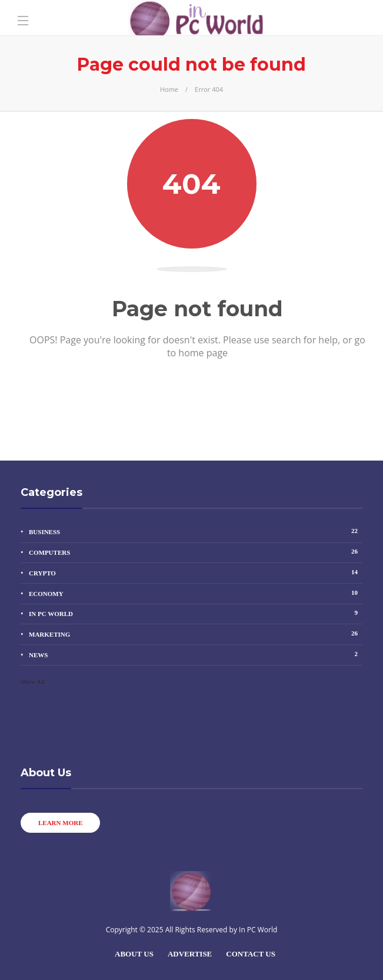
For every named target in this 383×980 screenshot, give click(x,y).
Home (169, 89)
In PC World (196, 613)
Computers (196, 552)
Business (196, 531)
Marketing (196, 633)
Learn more (60, 823)
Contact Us (251, 954)
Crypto (196, 572)
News (196, 654)
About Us (134, 954)
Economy (196, 593)
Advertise (190, 954)
